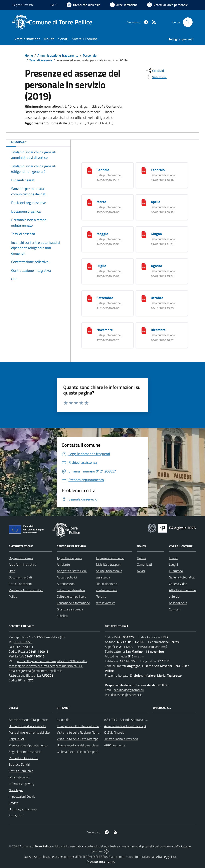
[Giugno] (144, 234)
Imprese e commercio (110, 558)
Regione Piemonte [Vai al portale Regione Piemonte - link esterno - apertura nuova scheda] (23, 5)
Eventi (173, 558)
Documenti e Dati (20, 577)
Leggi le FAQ (17, 739)
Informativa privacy (22, 784)
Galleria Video (178, 584)
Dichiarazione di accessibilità (27, 726)
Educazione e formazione (73, 603)
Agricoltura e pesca (69, 558)
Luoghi (173, 564)
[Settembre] (90, 298)
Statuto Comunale (21, 771)
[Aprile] (144, 202)
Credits (13, 803)
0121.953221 (23, 642)
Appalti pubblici (67, 577)
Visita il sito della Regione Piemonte (81, 732)
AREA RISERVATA (100, 862)
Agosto (156, 266)
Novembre (105, 330)
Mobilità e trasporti (109, 564)
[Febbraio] (144, 170)
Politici (13, 596)
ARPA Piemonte (115, 745)
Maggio (102, 234)
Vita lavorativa (106, 603)
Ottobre (157, 298)
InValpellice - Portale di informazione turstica (87, 726)
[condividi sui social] (155, 71)
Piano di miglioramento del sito (29, 732)
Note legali (16, 790)
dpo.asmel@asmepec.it (127, 695)
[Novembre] (90, 330)
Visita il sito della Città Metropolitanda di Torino (88, 739)
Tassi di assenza (41, 60)
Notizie (142, 558)
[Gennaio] (90, 170)
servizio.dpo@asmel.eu (129, 690)
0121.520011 (24, 647)
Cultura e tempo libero (72, 596)
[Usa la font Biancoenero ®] (83, 5)
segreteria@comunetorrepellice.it (40, 671)
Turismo (101, 596)
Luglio (101, 266)
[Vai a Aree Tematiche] (124, 5)
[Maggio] (90, 234)
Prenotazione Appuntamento (28, 745)
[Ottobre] (144, 298)
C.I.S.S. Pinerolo (114, 732)
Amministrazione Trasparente (58, 55)
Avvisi (141, 571)
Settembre (105, 298)
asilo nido (63, 720)
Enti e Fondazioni (20, 584)
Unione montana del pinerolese (78, 745)
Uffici (12, 571)
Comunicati (144, 564)
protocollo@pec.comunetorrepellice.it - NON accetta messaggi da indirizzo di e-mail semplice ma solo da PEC (48, 663)
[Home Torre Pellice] (55, 22)
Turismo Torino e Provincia (121, 739)
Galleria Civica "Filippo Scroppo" (78, 752)
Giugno (156, 234)
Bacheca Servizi (19, 764)
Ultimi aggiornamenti (23, 809)
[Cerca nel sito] (188, 22)
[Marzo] (90, 202)
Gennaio (103, 170)
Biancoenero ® (118, 857)
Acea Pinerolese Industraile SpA (125, 726)
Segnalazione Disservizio (25, 752)
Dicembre (158, 330)
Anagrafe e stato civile (72, 571)
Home (29, 55)
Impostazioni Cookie (22, 796)
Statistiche (16, 816)
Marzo (101, 202)
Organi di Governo (21, 558)
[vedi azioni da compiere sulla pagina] (156, 77)
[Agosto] (144, 266)
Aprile (155, 202)
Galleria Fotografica (182, 577)
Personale (90, 55)
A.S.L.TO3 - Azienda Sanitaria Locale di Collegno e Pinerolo (143, 720)
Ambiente (63, 564)
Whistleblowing (19, 777)
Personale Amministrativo (26, 590)
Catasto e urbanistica (71, 590)
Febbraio (158, 170)
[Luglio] (90, 266)
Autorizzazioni (66, 584)
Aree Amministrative (23, 564)
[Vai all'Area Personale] (167, 5)
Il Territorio (176, 571)
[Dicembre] (144, 330)
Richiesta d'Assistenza (24, 758)
